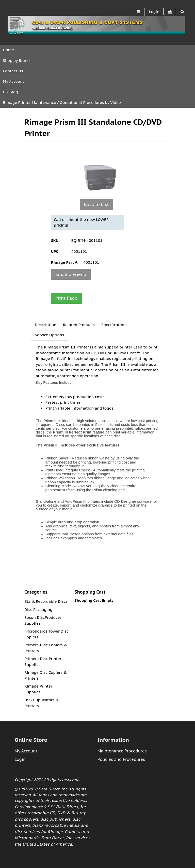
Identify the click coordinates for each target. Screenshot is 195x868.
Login (154, 12)
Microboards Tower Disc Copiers (46, 634)
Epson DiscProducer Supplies (43, 620)
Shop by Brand (16, 60)
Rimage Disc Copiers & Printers (46, 675)
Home (8, 50)
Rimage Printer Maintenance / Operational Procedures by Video (62, 102)
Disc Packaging (38, 610)
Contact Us (13, 71)
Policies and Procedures (121, 759)
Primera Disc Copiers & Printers (46, 648)
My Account (13, 81)
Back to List (96, 204)
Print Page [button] (66, 298)
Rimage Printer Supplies (38, 689)
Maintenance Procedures (122, 751)
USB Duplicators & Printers (42, 703)
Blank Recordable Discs (46, 601)
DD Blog (10, 92)
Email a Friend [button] (71, 274)
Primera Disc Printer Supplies (43, 662)
